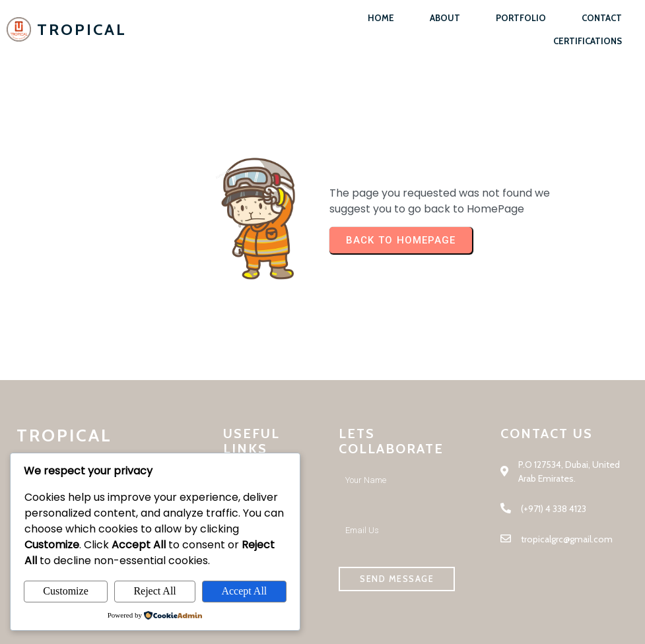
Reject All (154, 591)
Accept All (244, 591)
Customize (65, 591)
